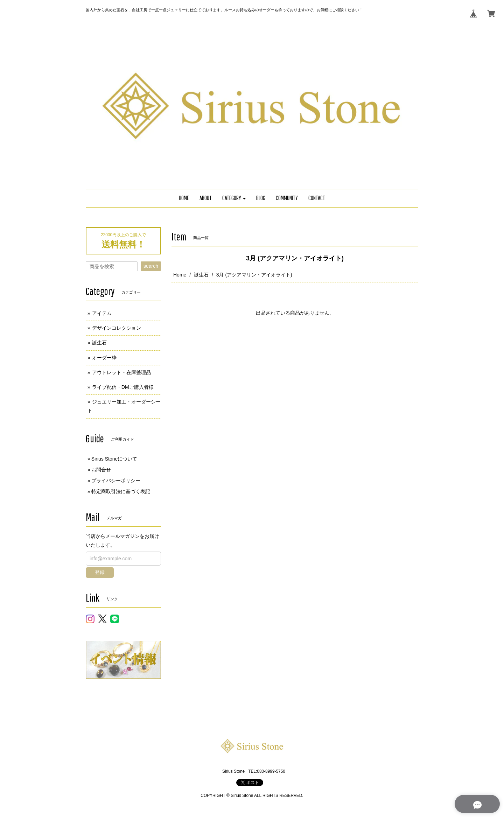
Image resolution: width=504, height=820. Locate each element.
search (151, 266)
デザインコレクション (117, 328)
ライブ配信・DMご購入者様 (123, 387)
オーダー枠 (104, 358)
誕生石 (201, 275)
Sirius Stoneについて (114, 459)
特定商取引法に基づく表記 (121, 491)
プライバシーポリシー (116, 481)
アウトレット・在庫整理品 (121, 372)
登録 (100, 572)
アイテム (102, 313)
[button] (234, 198)
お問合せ (101, 470)
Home (180, 275)
